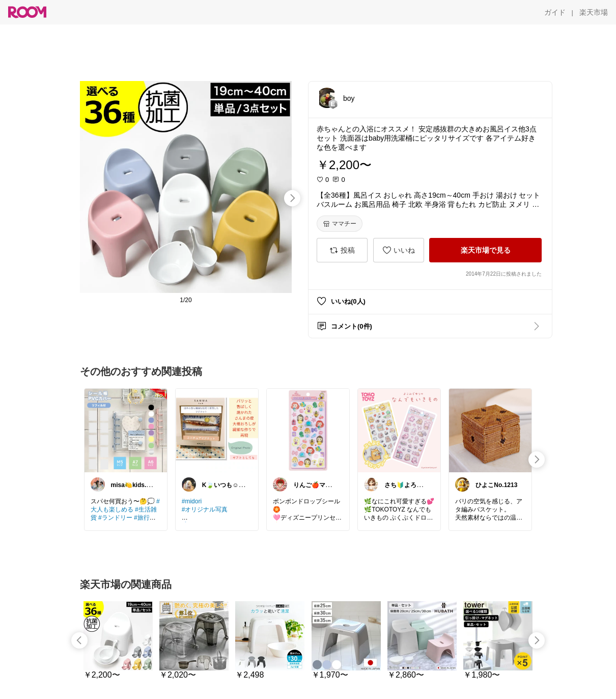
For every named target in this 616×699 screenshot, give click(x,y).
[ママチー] (340, 224)
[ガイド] (555, 12)
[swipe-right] (292, 198)
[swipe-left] (79, 640)
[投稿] (342, 250)
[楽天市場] (594, 12)
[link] (126, 430)
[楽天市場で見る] (485, 250)
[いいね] (399, 250)
